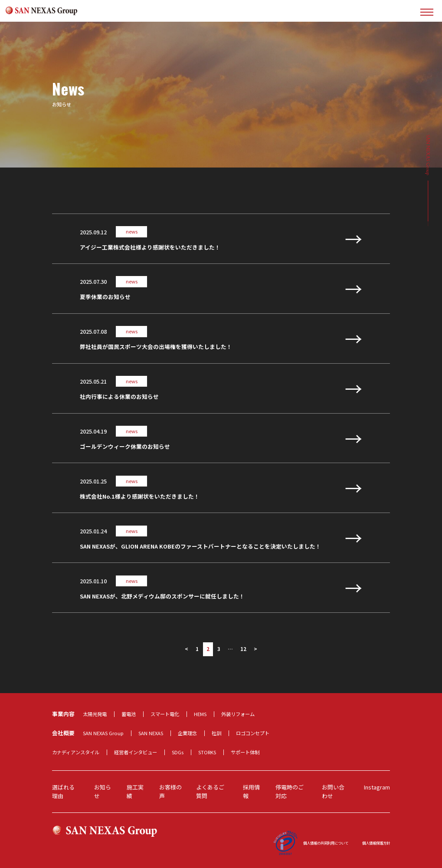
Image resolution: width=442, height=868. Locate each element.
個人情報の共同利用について (326, 843)
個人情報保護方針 (376, 843)
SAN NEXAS (151, 733)
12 (243, 649)
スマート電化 (165, 714)
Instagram (377, 787)
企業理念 (187, 733)
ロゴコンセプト (253, 733)
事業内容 (63, 714)
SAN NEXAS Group (103, 733)
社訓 (216, 733)
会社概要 (63, 733)
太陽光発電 (95, 714)
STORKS (207, 752)
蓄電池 (129, 714)
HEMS (200, 714)
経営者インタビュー (136, 752)
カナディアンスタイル (76, 752)
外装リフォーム (238, 714)
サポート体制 (245, 752)
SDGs (178, 752)
